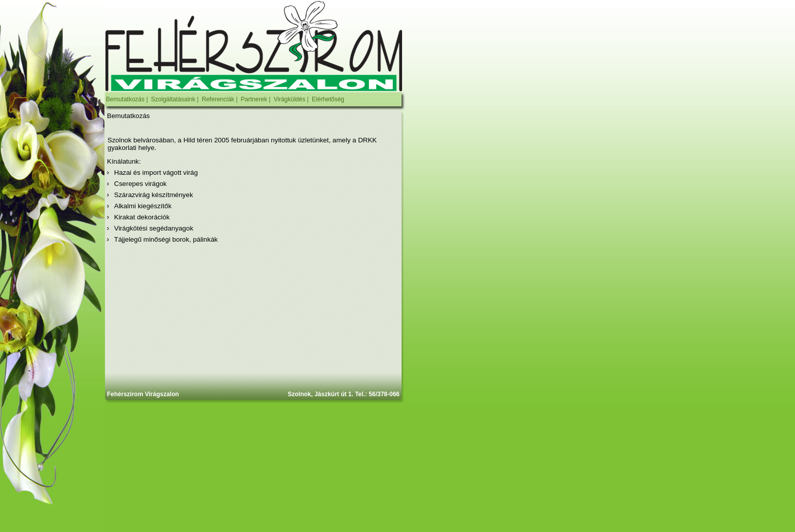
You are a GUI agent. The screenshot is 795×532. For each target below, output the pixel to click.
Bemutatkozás (125, 99)
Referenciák (218, 99)
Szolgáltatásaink (173, 99)
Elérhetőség (328, 99)
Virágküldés (290, 99)
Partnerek (254, 99)
